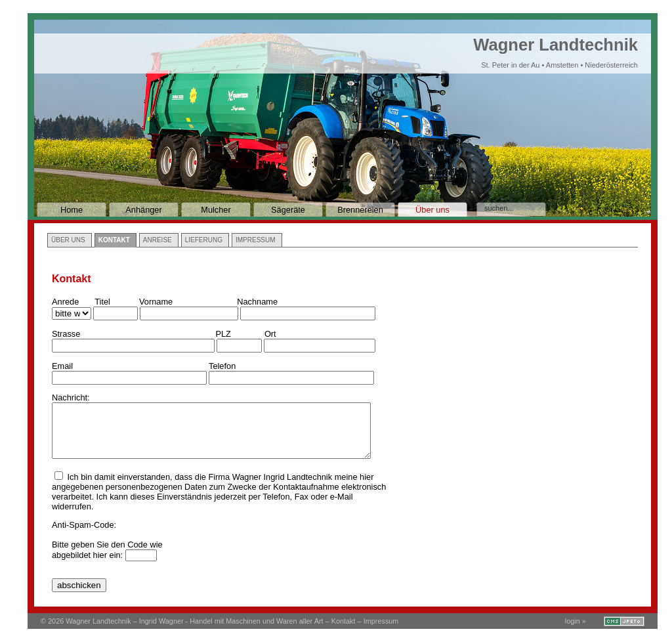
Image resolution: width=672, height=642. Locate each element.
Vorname (156, 302)
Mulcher (216, 210)
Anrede (65, 302)
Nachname (257, 302)
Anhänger (144, 210)
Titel (102, 302)
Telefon (222, 366)
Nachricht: (71, 397)
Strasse (66, 334)
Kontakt (114, 240)
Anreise (157, 240)
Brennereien (360, 210)
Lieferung (204, 240)
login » (576, 621)
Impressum (256, 240)
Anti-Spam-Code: (84, 525)
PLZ (223, 334)
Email (62, 366)
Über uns (432, 210)
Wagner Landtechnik (556, 52)
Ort (270, 334)
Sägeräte (288, 210)
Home (72, 210)
